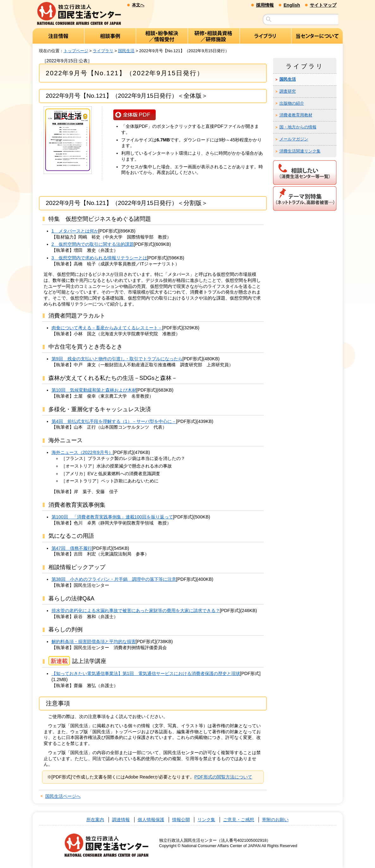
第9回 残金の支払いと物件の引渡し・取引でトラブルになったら (117, 359)
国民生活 (126, 51)
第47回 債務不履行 (72, 548)
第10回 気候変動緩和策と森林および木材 (94, 390)
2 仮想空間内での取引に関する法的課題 (93, 245)
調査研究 (288, 91)
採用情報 (265, 5)
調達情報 (121, 820)
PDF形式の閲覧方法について (223, 777)
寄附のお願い (275, 820)
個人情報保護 (151, 820)
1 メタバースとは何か (75, 231)
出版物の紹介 (292, 103)
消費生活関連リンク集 (300, 151)
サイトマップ (323, 5)
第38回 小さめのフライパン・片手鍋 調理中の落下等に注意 (114, 580)
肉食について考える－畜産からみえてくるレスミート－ (107, 328)
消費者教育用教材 (296, 115)
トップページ (76, 51)
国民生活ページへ (63, 797)
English (292, 5)
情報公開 (181, 820)
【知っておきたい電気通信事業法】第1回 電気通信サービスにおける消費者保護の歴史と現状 (146, 674)
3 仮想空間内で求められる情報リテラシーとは (99, 258)
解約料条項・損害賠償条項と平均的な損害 (94, 642)
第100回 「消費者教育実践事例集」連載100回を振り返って (112, 517)
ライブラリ (103, 51)
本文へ (138, 5)
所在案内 (95, 820)
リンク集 (206, 820)
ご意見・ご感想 (239, 820)
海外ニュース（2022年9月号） (82, 453)
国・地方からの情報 (298, 127)
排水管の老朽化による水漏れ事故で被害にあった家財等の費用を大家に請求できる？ (136, 611)
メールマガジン (294, 139)
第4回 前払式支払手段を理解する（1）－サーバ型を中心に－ (114, 421)
